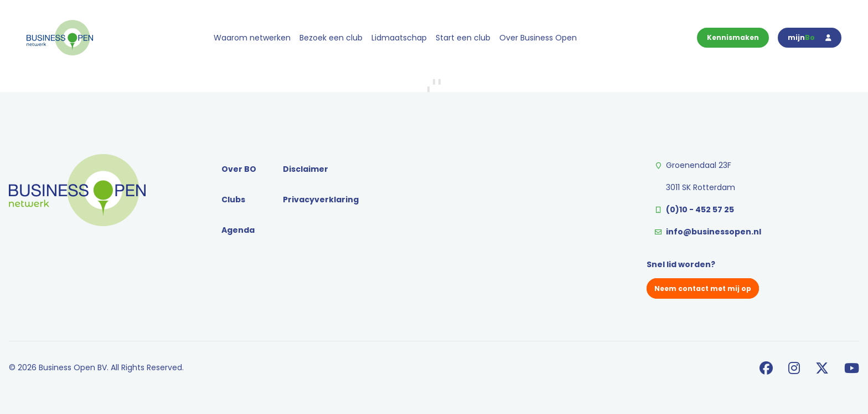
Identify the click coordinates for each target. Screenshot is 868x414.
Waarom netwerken (252, 38)
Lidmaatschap (399, 38)
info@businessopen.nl (714, 232)
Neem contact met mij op (703, 288)
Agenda (238, 230)
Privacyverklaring (321, 200)
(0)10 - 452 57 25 (700, 209)
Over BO (239, 169)
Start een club (463, 38)
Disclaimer (306, 169)
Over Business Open (538, 38)
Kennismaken (733, 37)
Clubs (233, 200)
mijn (810, 37)
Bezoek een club (331, 38)
